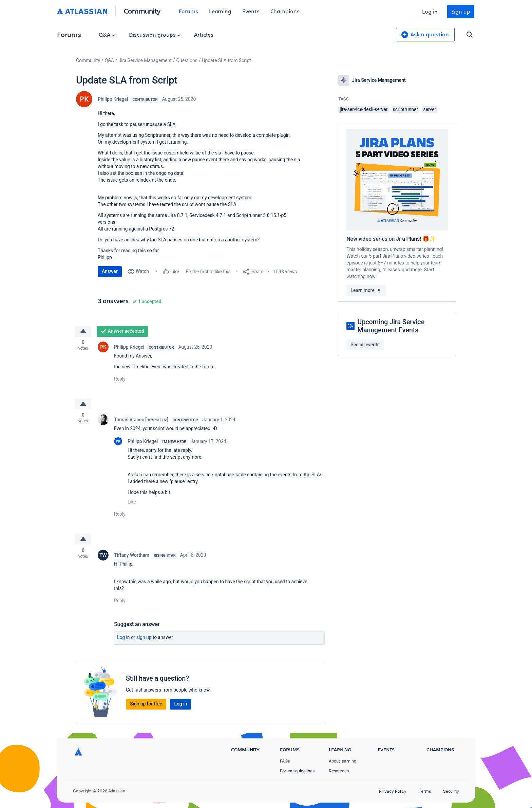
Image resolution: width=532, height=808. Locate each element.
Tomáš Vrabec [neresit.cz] (141, 421)
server (430, 109)
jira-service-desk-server (364, 109)
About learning (343, 761)
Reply (120, 380)
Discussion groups (155, 34)
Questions (187, 60)
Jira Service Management (145, 60)
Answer (110, 271)
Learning (220, 11)
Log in (430, 11)
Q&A (107, 34)
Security (451, 791)
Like (132, 503)
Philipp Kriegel (113, 99)
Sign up (461, 11)
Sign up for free (146, 705)
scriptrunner (405, 109)
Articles (204, 34)
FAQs (285, 761)
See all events (365, 345)
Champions (285, 11)
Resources (339, 771)
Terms (425, 791)
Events (251, 11)
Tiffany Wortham (132, 557)
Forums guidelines (297, 771)
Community (142, 11)
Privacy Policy (393, 791)
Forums (188, 11)
